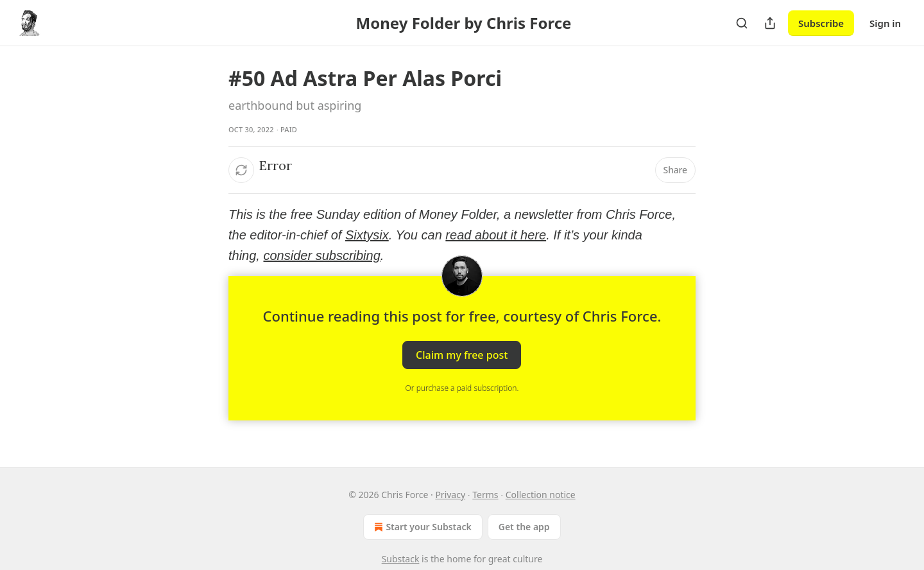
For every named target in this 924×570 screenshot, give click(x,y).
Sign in (885, 23)
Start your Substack (421, 527)
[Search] (742, 23)
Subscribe (821, 23)
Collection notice (541, 495)
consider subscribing (321, 255)
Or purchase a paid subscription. (462, 388)
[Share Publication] (770, 23)
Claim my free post (462, 355)
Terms (485, 495)
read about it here (496, 235)
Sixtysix (367, 235)
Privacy (450, 495)
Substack (401, 559)
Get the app (524, 527)
